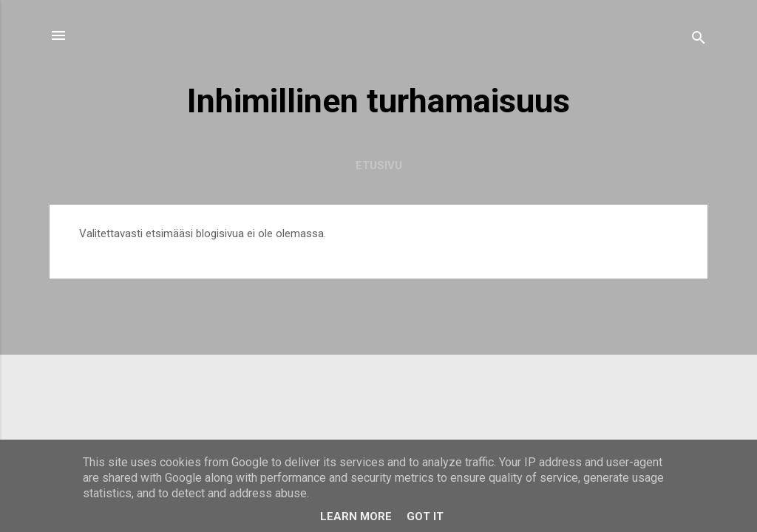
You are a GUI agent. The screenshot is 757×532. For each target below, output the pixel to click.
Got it (425, 516)
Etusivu (379, 166)
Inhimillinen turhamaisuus (378, 101)
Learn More (356, 516)
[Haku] (699, 40)
